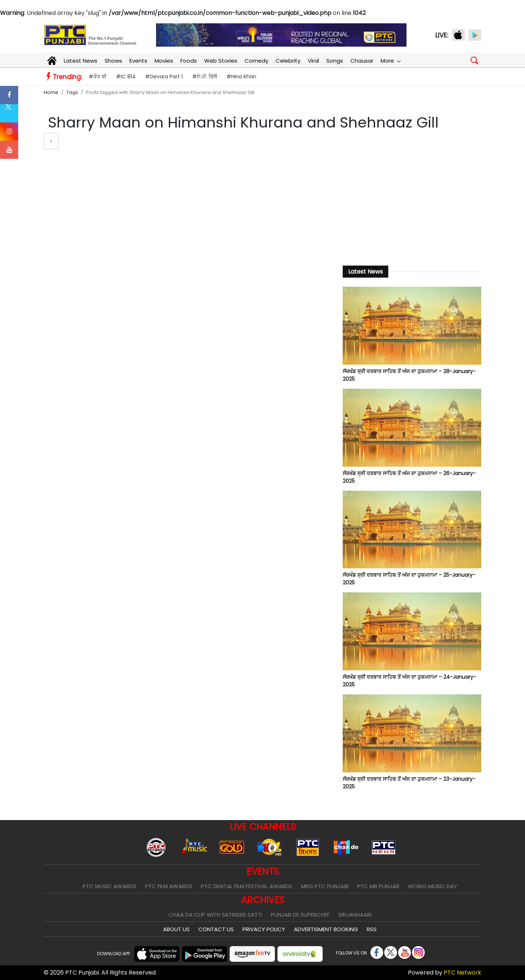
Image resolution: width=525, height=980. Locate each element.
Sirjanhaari (355, 915)
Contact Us (216, 929)
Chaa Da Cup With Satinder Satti (215, 915)
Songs (335, 61)
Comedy (256, 61)
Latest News (81, 61)
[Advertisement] (412, 197)
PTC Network (462, 973)
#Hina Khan (241, 77)
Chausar (362, 61)
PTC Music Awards (110, 886)
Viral (313, 61)
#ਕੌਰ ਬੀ (98, 77)
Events (138, 61)
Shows (113, 61)
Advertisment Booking (326, 929)
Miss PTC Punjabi (325, 886)
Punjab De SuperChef (300, 915)
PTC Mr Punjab (378, 886)
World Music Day (433, 886)
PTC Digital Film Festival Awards (247, 886)
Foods (189, 61)
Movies (164, 61)
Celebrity (288, 61)
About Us (176, 929)
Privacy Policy (264, 929)
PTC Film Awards (169, 886)
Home (51, 92)
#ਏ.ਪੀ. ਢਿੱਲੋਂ (205, 77)
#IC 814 (126, 77)
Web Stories (221, 61)
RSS (372, 929)
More (390, 61)
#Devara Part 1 (164, 77)
